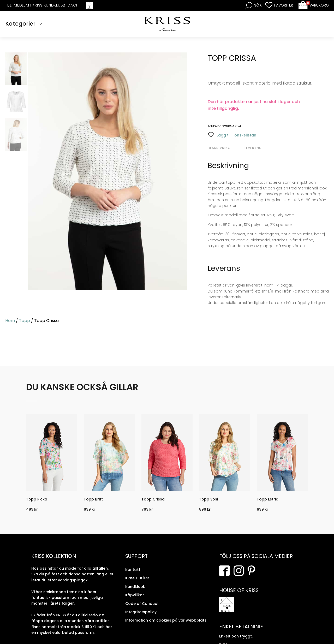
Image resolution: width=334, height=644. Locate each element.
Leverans (253, 148)
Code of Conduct (142, 604)
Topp (25, 321)
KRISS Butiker (137, 578)
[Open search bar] (253, 5)
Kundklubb (135, 587)
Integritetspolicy (141, 612)
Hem (10, 321)
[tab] (225, 148)
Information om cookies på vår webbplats (166, 620)
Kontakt (133, 570)
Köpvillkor (135, 595)
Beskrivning (219, 148)
